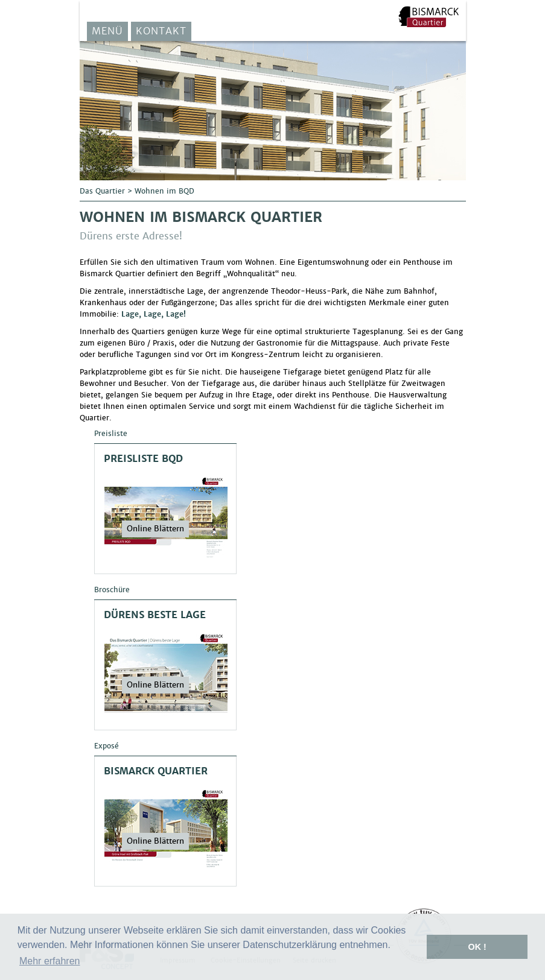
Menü (107, 31)
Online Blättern (155, 529)
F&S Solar (429, 17)
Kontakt (161, 31)
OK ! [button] (477, 947)
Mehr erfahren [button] (50, 961)
